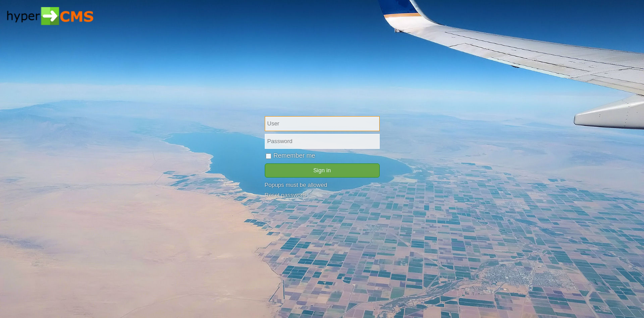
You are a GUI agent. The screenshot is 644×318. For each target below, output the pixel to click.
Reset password (285, 195)
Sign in (322, 170)
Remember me (291, 155)
